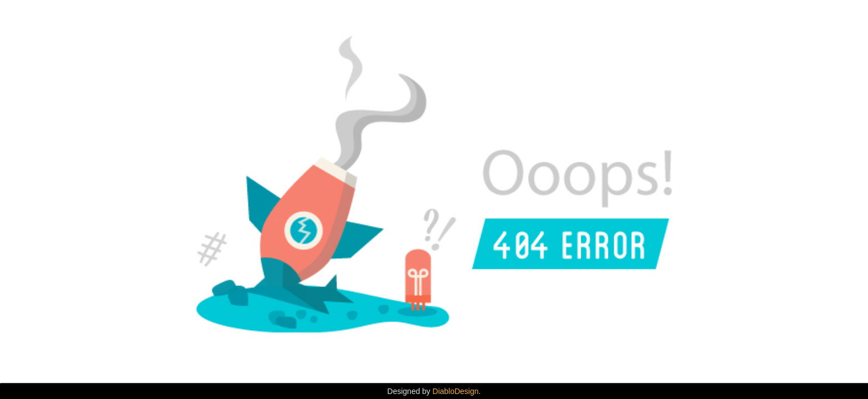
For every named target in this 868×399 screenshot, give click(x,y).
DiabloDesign (455, 391)
